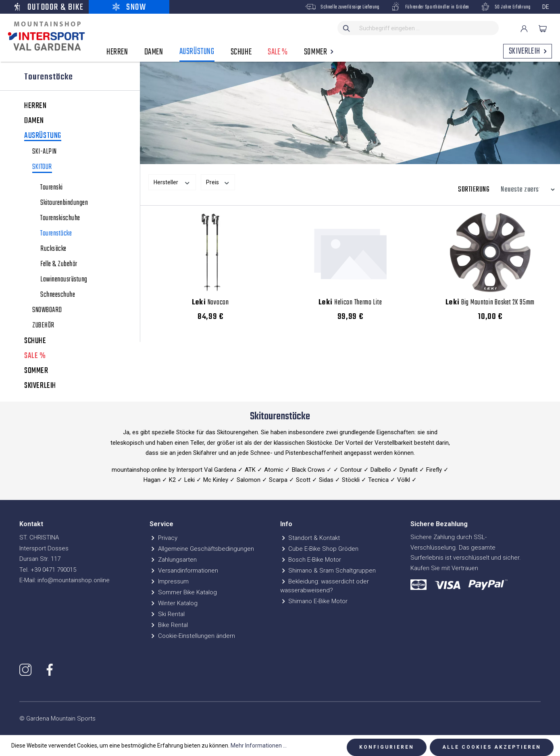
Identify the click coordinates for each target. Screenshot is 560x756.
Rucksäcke (53, 249)
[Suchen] (347, 28)
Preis (218, 182)
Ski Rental (167, 614)
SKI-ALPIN (45, 152)
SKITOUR (42, 168)
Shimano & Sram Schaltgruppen (328, 571)
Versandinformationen (184, 571)
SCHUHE (35, 341)
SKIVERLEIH (40, 386)
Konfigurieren (387, 747)
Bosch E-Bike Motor (311, 560)
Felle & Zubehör (59, 264)
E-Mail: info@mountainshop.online (65, 580)
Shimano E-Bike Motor (314, 601)
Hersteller (172, 182)
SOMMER (36, 371)
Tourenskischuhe (60, 219)
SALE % (35, 356)
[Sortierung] (526, 190)
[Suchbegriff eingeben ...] (427, 28)
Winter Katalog (174, 603)
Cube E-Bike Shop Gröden (320, 549)
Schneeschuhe (58, 295)
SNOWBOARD (47, 310)
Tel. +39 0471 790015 (48, 570)
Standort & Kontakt (310, 538)
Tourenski (52, 188)
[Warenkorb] (543, 29)
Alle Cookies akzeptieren (492, 747)
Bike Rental (169, 625)
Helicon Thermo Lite (350, 303)
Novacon (210, 303)
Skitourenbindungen (64, 203)
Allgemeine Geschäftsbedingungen (202, 549)
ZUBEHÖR (43, 326)
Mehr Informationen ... (259, 746)
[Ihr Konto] (524, 29)
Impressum (169, 581)
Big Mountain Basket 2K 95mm (490, 303)
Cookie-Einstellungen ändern (192, 636)
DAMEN (34, 121)
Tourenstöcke (56, 234)
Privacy (163, 538)
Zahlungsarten (173, 560)
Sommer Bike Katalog (183, 592)
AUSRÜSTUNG (43, 136)
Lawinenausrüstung (64, 280)
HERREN (35, 106)
